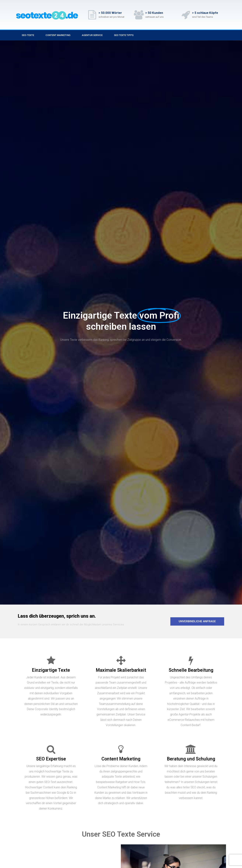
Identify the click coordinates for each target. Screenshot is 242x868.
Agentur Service (92, 35)
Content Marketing (58, 35)
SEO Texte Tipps (124, 35)
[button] (197, 621)
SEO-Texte (28, 35)
